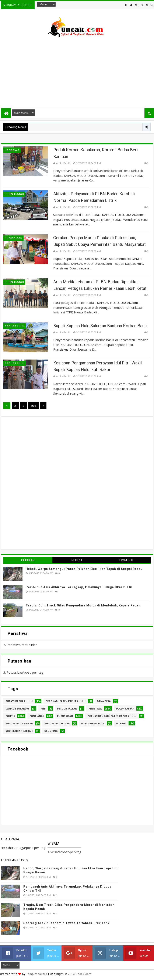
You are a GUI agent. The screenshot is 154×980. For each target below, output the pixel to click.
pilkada (121, 723)
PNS (43, 709)
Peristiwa (95, 709)
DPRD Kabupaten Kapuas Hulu (66, 701)
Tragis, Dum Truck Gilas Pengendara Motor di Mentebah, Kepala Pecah (83, 605)
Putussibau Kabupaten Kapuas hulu (112, 716)
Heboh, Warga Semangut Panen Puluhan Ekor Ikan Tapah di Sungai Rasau (84, 569)
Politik (10, 716)
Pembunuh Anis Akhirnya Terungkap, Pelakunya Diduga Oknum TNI (79, 587)
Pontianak (37, 716)
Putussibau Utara (57, 723)
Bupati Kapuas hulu (19, 701)
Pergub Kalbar (67, 709)
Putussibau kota (93, 723)
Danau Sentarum (17, 709)
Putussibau (65, 716)
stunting (51, 731)
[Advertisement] (77, 71)
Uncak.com (83, 974)
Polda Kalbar (125, 709)
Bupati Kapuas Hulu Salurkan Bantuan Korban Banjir (101, 326)
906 (34, 406)
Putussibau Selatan (19, 723)
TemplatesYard (37, 974)
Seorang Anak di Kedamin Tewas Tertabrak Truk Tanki (67, 923)
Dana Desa (104, 701)
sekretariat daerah (19, 731)
